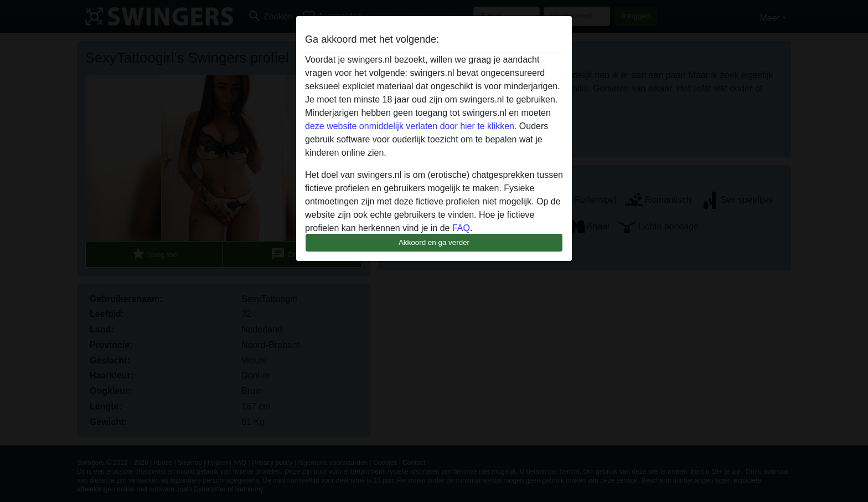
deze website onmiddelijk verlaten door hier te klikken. (411, 126)
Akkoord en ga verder (434, 242)
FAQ (461, 228)
